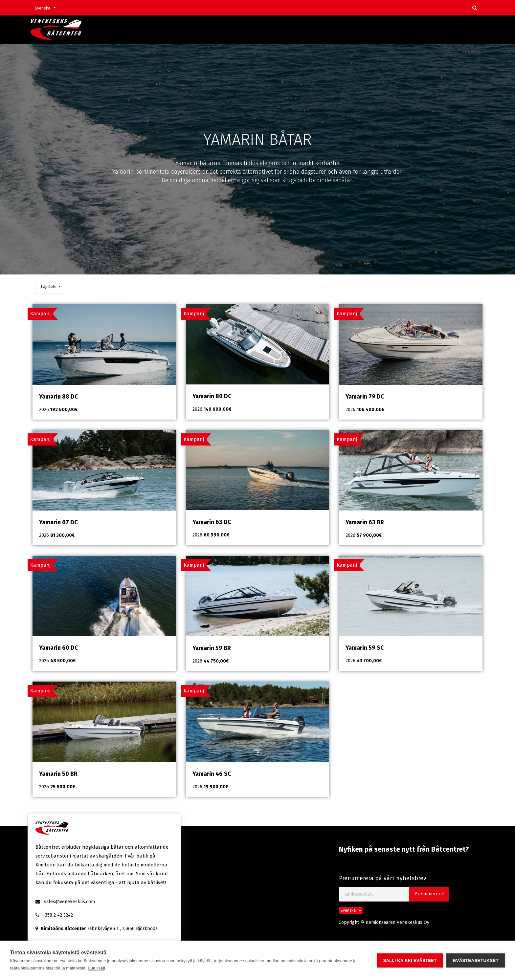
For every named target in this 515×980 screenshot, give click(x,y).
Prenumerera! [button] (429, 894)
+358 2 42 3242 (58, 915)
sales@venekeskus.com (69, 902)
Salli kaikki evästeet (410, 960)
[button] (51, 287)
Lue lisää (97, 968)
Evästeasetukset (476, 960)
